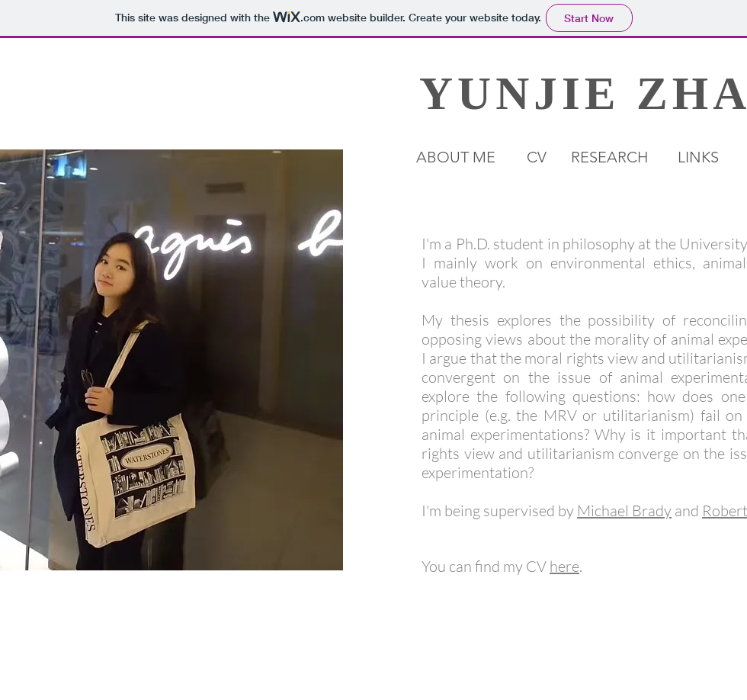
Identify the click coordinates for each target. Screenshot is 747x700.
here (564, 566)
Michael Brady (624, 511)
